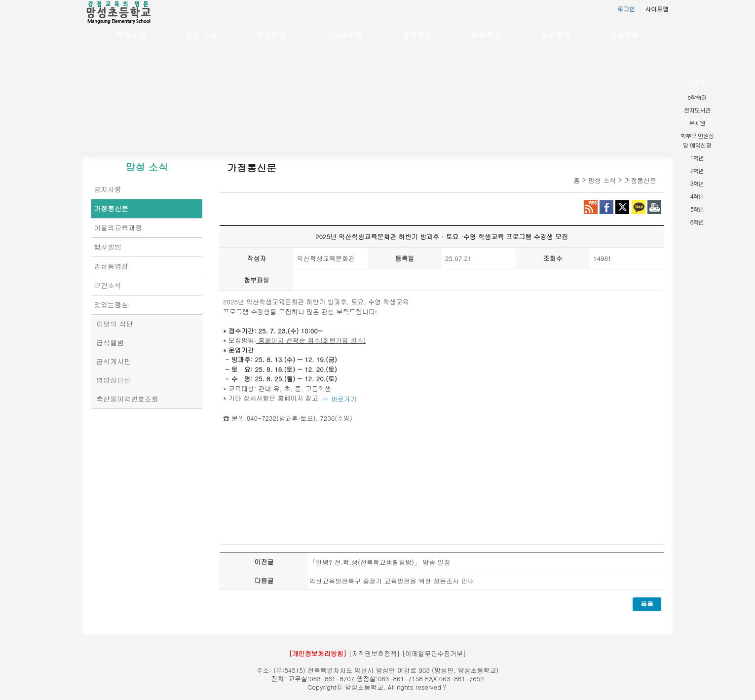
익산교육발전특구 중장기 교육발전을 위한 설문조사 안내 (392, 581)
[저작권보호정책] (375, 653)
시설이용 (624, 35)
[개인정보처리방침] (318, 653)
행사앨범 (108, 247)
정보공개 (555, 35)
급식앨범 (110, 342)
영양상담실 (113, 380)
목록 (647, 604)
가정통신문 (111, 208)
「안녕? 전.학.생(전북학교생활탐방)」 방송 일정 (380, 562)
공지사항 (108, 189)
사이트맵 (657, 9)
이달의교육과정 (118, 227)
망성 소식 (201, 35)
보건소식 (108, 285)
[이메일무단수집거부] (434, 653)
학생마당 (271, 35)
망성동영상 (111, 266)
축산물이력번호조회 (127, 399)
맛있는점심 (111, 304)
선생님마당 (344, 35)
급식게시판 (113, 361)
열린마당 (417, 35)
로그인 (626, 9)
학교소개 (131, 35)
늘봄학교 (486, 35)
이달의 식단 (115, 324)
